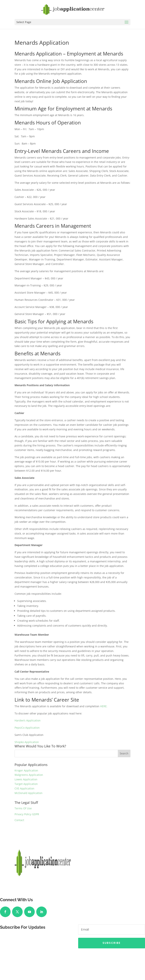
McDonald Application (29, 793)
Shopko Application (27, 742)
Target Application (26, 784)
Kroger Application (26, 770)
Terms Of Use (23, 808)
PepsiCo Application (27, 728)
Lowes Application (26, 779)
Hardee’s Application (28, 720)
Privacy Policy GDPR (27, 814)
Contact (19, 820)
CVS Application (24, 788)
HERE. (104, 706)
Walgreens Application (29, 775)
